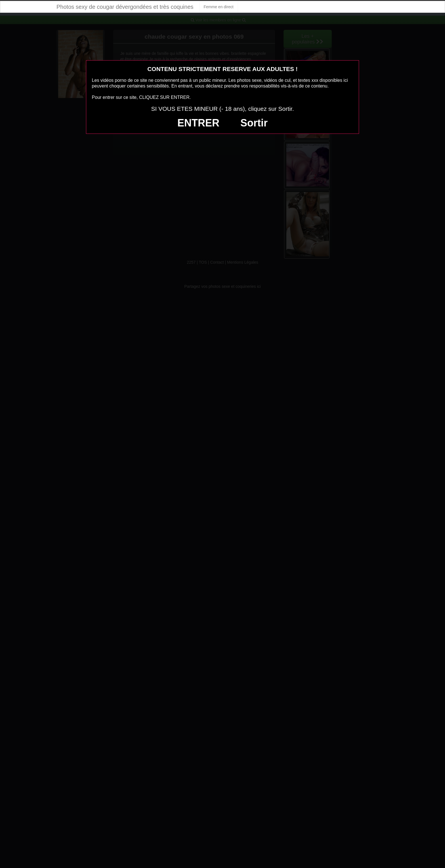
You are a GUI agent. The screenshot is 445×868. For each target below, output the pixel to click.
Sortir (254, 123)
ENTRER (198, 123)
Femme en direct (219, 7)
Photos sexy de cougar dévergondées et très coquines (125, 7)
